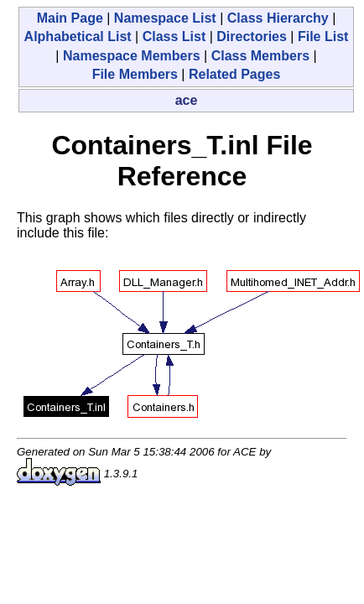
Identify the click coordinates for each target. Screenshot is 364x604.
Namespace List (165, 18)
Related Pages (234, 74)
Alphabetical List (78, 36)
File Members (135, 74)
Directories (252, 36)
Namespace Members (132, 56)
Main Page (70, 18)
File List (323, 36)
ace (187, 100)
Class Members (260, 56)
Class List (174, 36)
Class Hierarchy (278, 18)
